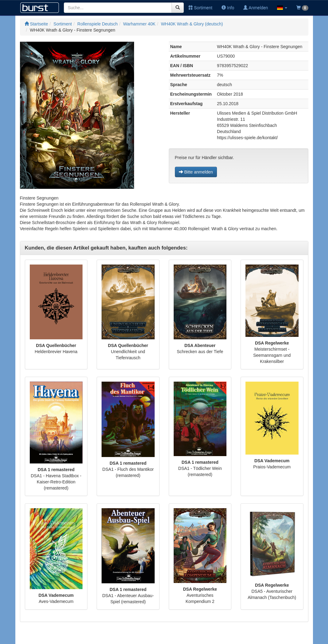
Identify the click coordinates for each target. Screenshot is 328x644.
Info (228, 8)
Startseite (36, 24)
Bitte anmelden (196, 172)
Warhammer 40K (139, 24)
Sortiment (200, 8)
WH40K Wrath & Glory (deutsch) (192, 24)
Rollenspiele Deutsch (98, 24)
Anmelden (256, 8)
